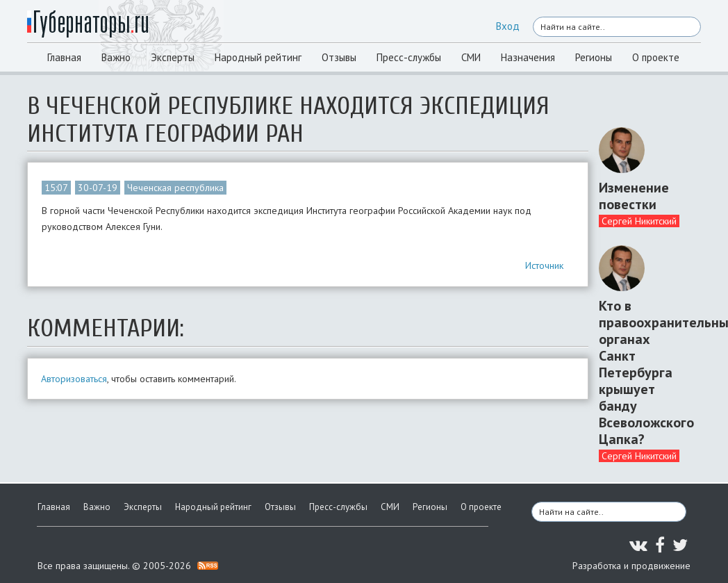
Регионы (594, 57)
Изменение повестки (634, 196)
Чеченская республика (175, 188)
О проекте (656, 57)
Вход (508, 26)
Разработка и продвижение (631, 566)
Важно (116, 57)
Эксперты (173, 57)
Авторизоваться (74, 379)
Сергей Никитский (639, 221)
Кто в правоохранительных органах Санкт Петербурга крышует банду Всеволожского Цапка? (645, 372)
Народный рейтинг (258, 57)
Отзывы (339, 57)
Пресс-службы (409, 57)
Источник (544, 265)
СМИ (471, 57)
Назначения (528, 57)
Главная (64, 57)
